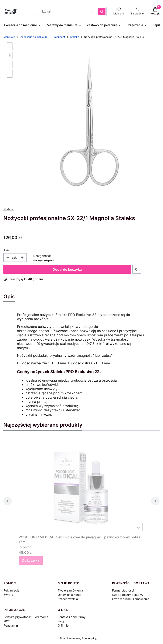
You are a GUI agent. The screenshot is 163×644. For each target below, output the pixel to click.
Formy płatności (123, 590)
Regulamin (11, 625)
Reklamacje (11, 590)
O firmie (63, 625)
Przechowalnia (68, 599)
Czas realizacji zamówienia (131, 599)
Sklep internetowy (77, 638)
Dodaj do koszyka (67, 269)
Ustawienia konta (70, 595)
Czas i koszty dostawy (128, 595)
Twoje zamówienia (70, 590)
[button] (102, 11)
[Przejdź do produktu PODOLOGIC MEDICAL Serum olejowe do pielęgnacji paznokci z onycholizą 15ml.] (81, 485)
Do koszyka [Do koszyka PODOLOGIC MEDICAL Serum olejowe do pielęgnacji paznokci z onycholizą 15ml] (31, 560)
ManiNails (9, 37)
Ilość (7, 250)
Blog (61, 621)
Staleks (74, 37)
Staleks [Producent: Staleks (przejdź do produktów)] (8, 209)
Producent (59, 37)
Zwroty (8, 595)
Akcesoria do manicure (34, 37)
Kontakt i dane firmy (72, 617)
